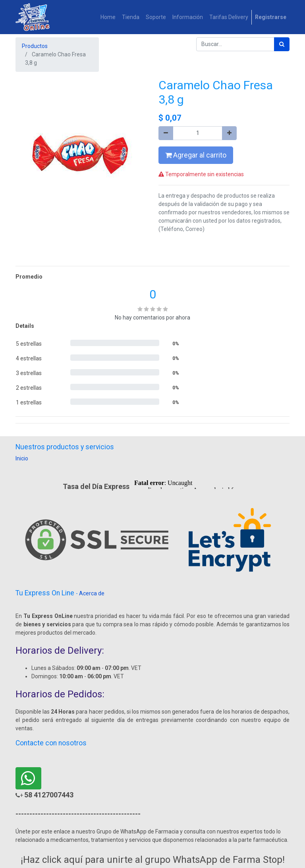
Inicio (22, 458)
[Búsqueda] (282, 44)
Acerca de (92, 593)
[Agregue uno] (229, 133)
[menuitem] (108, 17)
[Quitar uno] (166, 133)
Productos (35, 46)
